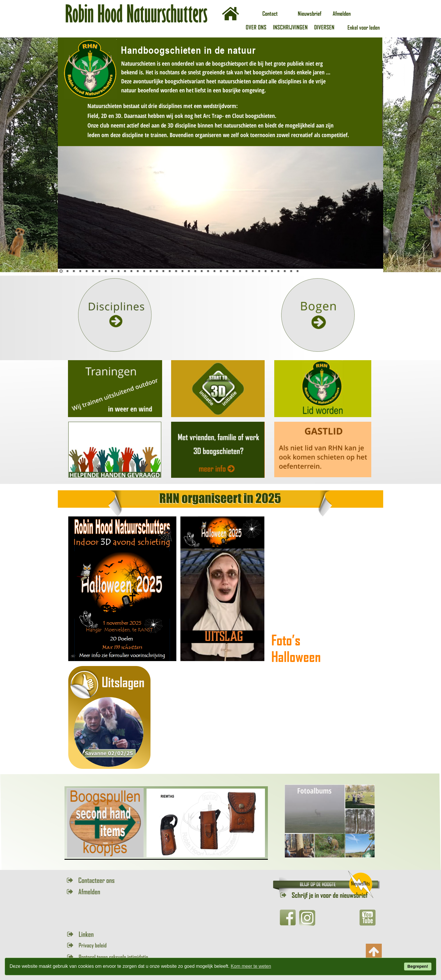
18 (170, 271)
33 (266, 271)
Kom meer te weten (251, 966)
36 (285, 271)
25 (214, 271)
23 (202, 271)
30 (246, 271)
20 (182, 271)
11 (125, 271)
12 (131, 271)
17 (163, 271)
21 (189, 271)
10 (119, 271)
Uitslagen (123, 682)
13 (138, 271)
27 (227, 271)
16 (157, 271)
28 (234, 271)
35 (278, 271)
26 (221, 271)
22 (195, 271)
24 (208, 271)
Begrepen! (418, 966)
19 (176, 271)
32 (259, 271)
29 (240, 271)
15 (150, 271)
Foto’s (287, 640)
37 (291, 271)
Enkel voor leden (364, 27)
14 (144, 271)
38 (297, 271)
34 (272, 271)
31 (253, 271)
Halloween (296, 656)
